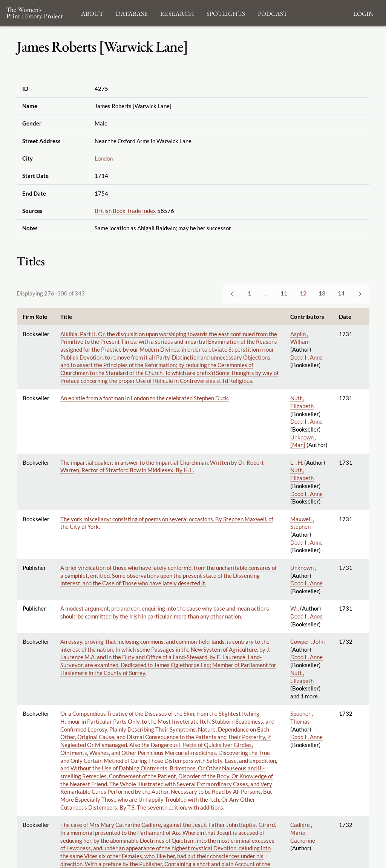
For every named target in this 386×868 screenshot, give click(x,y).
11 (284, 293)
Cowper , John (307, 641)
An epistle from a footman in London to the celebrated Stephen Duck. (145, 398)
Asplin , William (300, 338)
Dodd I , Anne (306, 357)
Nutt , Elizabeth (302, 402)
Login (363, 13)
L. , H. (297, 462)
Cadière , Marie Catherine (303, 832)
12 (303, 293)
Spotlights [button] (226, 13)
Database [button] (132, 13)
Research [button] (177, 13)
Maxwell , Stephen (302, 523)
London (104, 158)
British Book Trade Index (125, 211)
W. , (295, 608)
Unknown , (303, 568)
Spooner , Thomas (302, 717)
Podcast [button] (273, 13)
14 (341, 293)
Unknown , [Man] (303, 441)
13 (322, 293)
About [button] (92, 13)
